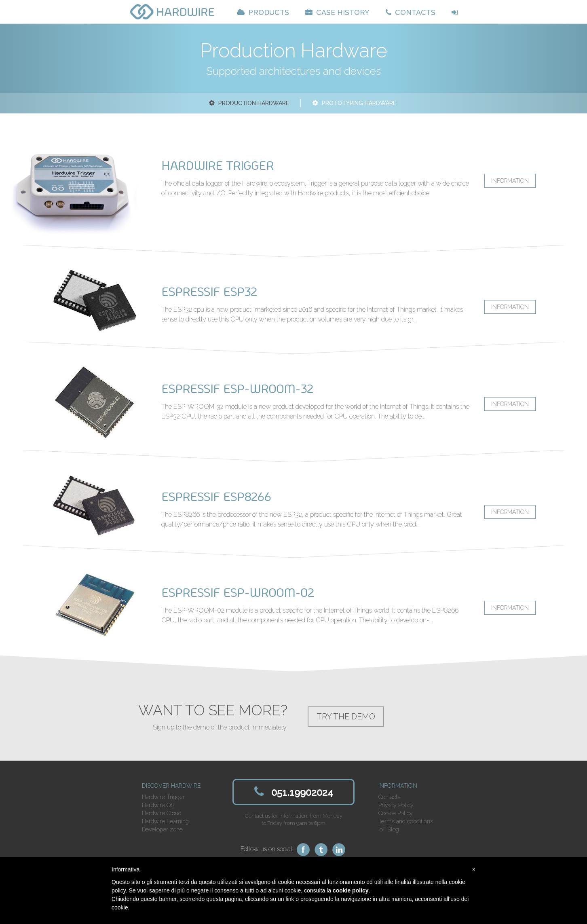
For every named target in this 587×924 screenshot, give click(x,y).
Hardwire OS (158, 805)
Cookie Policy (396, 813)
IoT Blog (389, 829)
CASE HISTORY (337, 12)
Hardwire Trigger (163, 797)
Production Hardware (248, 103)
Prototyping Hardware (353, 103)
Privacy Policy (396, 805)
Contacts (389, 797)
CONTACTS (411, 12)
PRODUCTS (263, 12)
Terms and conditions (406, 821)
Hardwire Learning (165, 821)
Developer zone (162, 829)
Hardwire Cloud (162, 813)
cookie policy (351, 890)
